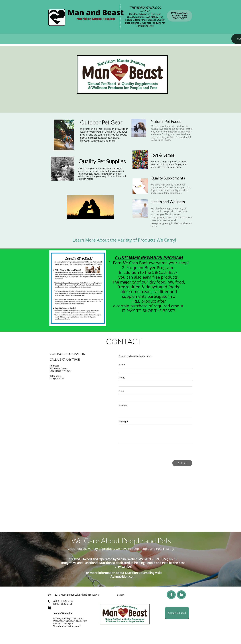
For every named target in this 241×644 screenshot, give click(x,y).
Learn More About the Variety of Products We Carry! (124, 240)
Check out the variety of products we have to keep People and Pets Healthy (121, 549)
